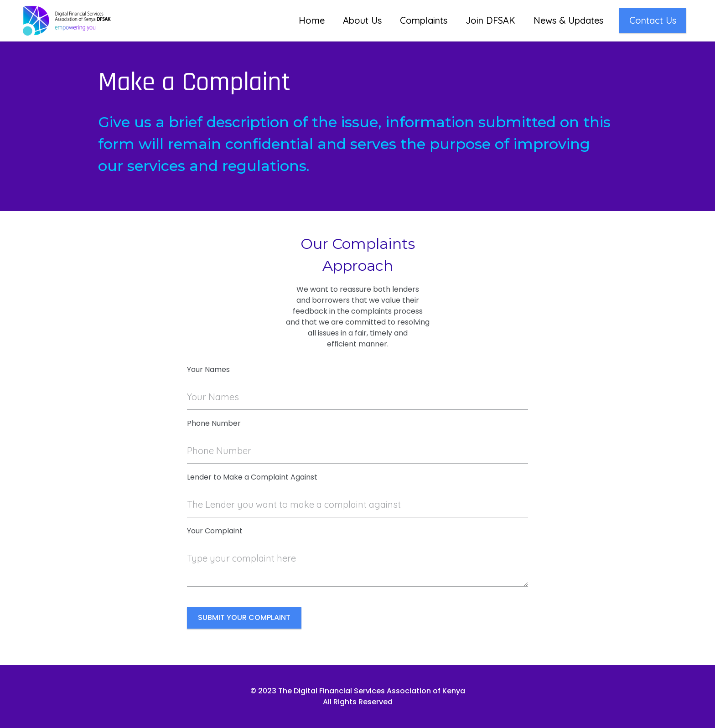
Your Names (208, 369)
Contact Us (653, 20)
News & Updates (568, 20)
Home (312, 20)
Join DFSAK (490, 20)
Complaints (424, 20)
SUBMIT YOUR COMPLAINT (244, 617)
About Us (362, 20)
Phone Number (214, 423)
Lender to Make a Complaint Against (252, 477)
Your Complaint (215, 531)
